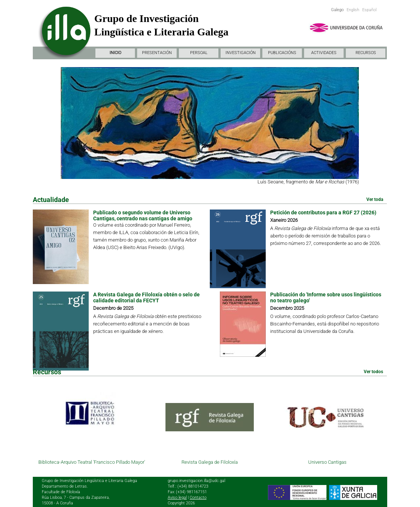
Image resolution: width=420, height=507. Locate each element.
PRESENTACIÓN (157, 53)
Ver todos (373, 372)
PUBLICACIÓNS (282, 53)
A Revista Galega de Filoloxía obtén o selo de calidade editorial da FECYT (146, 297)
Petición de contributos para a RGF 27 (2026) (323, 212)
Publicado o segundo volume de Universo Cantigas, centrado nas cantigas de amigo (143, 215)
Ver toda (375, 199)
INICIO (115, 53)
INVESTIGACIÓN (241, 53)
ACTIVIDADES (324, 53)
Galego (337, 10)
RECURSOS (366, 53)
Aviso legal (177, 497)
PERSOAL (199, 53)
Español (369, 10)
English (353, 10)
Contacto (198, 497)
